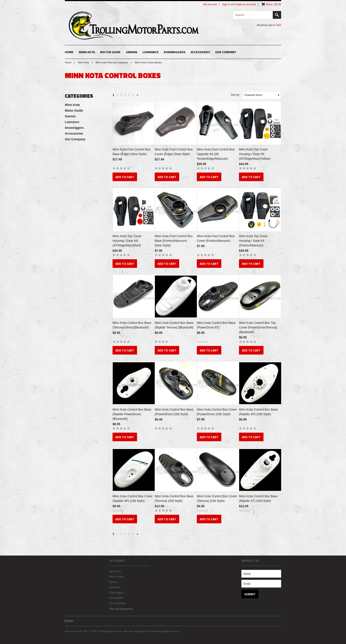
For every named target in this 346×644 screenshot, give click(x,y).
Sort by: (235, 95)
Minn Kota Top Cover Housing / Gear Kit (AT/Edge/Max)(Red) (127, 241)
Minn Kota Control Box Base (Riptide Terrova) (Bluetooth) (174, 325)
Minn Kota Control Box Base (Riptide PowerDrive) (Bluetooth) (132, 414)
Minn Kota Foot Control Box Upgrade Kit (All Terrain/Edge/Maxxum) (216, 154)
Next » (138, 96)
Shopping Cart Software (147, 631)
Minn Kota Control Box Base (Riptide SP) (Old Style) (258, 412)
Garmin (132, 52)
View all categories (121, 609)
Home (68, 62)
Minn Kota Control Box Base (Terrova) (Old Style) (174, 498)
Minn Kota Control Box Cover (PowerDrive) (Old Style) (217, 412)
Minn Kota (87, 52)
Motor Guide (110, 52)
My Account (210, 4)
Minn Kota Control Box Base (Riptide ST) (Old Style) (258, 498)
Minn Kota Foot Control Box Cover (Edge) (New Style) (174, 152)
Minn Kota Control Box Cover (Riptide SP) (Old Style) (133, 498)
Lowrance (151, 52)
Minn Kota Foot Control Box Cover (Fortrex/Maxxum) (216, 238)
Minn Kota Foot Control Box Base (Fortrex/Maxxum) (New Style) (174, 241)
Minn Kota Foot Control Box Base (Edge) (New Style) (132, 152)
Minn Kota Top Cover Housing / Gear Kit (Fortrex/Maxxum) (253, 241)
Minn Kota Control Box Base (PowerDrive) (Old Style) (174, 412)
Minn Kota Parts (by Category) (112, 62)
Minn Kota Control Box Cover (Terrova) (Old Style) (217, 498)
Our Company (226, 52)
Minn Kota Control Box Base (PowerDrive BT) (216, 325)
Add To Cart (125, 177)
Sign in (226, 4)
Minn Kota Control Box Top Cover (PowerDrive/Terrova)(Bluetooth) (258, 327)
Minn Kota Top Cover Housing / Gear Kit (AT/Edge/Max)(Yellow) (255, 154)
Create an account (245, 4)
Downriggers (175, 52)
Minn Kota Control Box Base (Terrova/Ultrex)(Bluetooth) (132, 325)
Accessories (200, 52)
